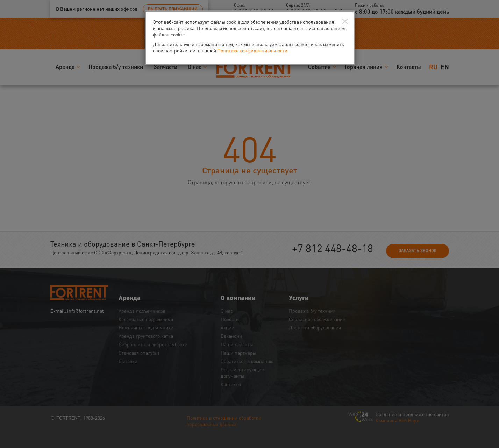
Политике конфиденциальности (252, 50)
